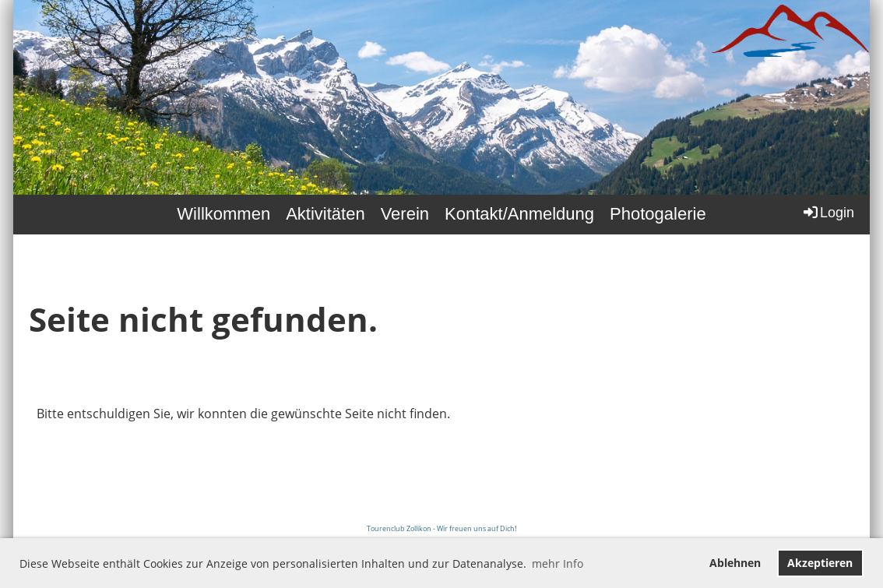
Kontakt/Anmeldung (519, 214)
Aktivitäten (325, 214)
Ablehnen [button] (735, 563)
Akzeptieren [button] (820, 563)
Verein (405, 214)
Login (828, 212)
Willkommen (223, 214)
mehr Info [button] (558, 563)
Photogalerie (658, 214)
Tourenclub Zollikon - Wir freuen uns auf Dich (441, 528)
